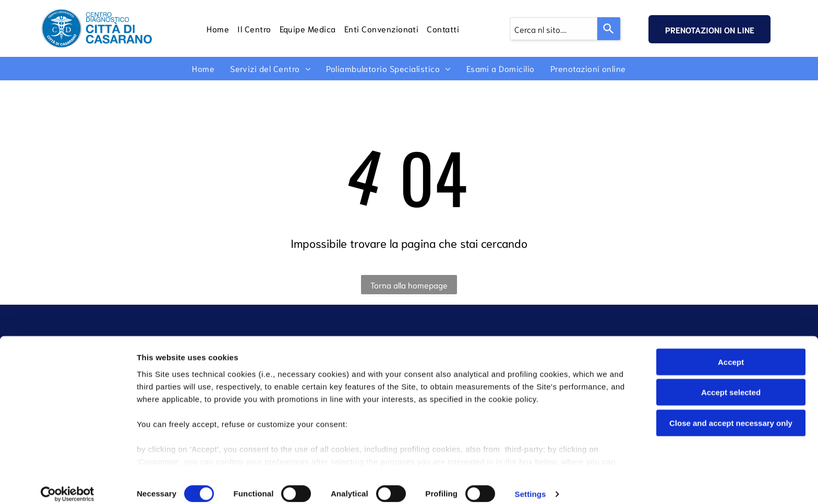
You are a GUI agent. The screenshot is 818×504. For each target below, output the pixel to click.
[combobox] (554, 29)
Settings (531, 483)
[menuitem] (218, 28)
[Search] (609, 29)
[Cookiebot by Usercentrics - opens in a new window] (68, 484)
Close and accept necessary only (731, 412)
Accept (731, 351)
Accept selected (731, 382)
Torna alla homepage (409, 285)
